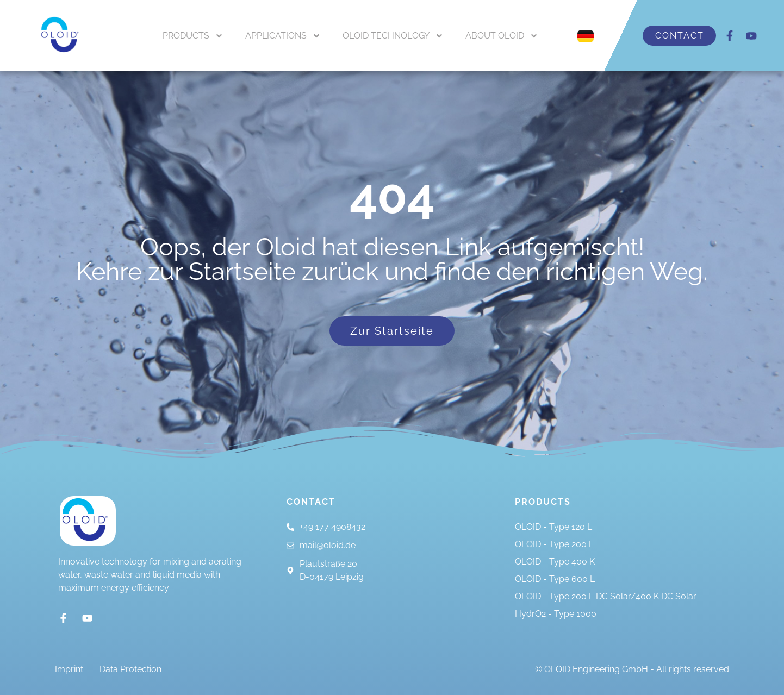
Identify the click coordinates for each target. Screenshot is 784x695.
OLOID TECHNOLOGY (393, 36)
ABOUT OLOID (502, 36)
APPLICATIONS (283, 36)
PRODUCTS (193, 36)
